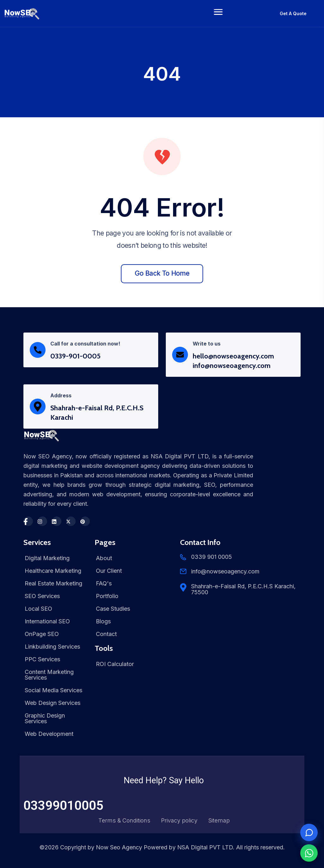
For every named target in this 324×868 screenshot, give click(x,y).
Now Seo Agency (119, 847)
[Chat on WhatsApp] (309, 853)
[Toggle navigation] (218, 14)
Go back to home (162, 273)
